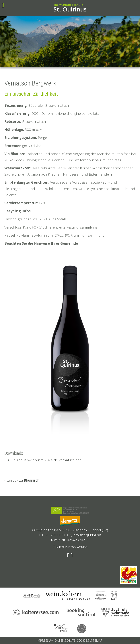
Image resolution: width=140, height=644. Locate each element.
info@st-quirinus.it (87, 535)
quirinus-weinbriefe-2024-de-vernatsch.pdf (46, 460)
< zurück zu (22, 480)
